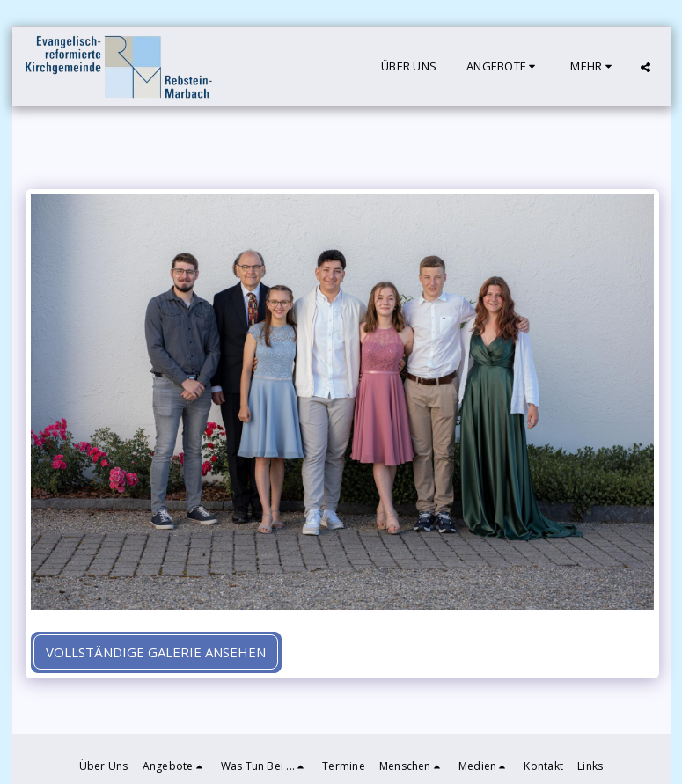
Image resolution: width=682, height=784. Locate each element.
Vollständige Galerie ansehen (156, 652)
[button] (503, 67)
